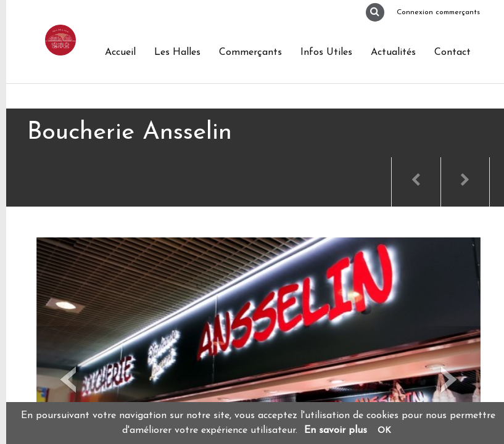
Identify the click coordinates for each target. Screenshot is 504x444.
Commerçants (250, 52)
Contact (452, 52)
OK (384, 431)
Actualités (393, 52)
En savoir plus (336, 430)
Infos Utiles (326, 52)
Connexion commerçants (438, 12)
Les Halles (177, 52)
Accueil (120, 52)
